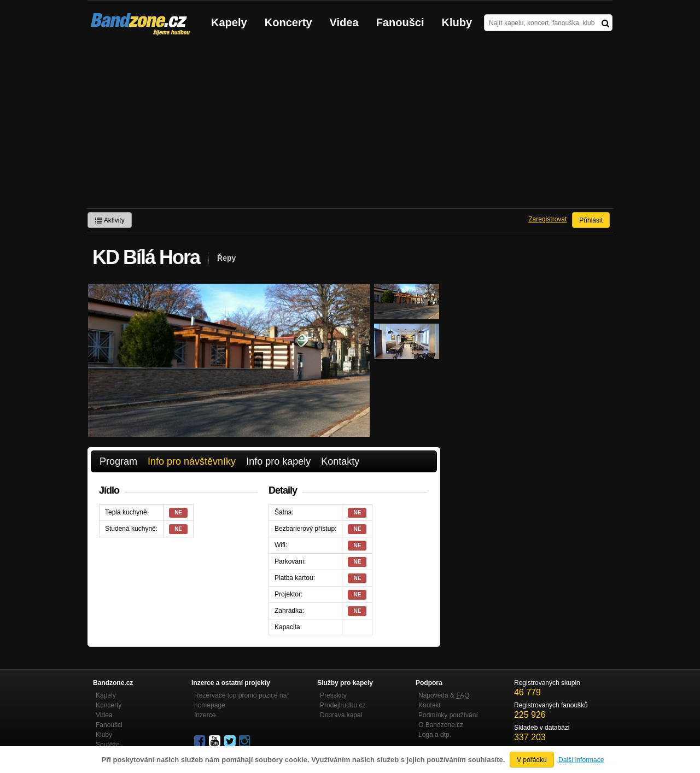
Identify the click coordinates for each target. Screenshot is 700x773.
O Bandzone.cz (441, 725)
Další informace (581, 760)
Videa (344, 22)
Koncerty (288, 22)
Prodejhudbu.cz (343, 705)
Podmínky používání (448, 715)
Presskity (333, 695)
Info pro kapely (278, 461)
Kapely (229, 22)
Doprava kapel (341, 715)
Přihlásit (591, 220)
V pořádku (532, 760)
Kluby (457, 22)
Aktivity (110, 220)
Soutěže (108, 745)
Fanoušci (400, 22)
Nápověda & (444, 695)
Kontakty (340, 461)
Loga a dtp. (435, 735)
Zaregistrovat (547, 219)
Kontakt (430, 705)
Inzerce (205, 715)
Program (118, 461)
